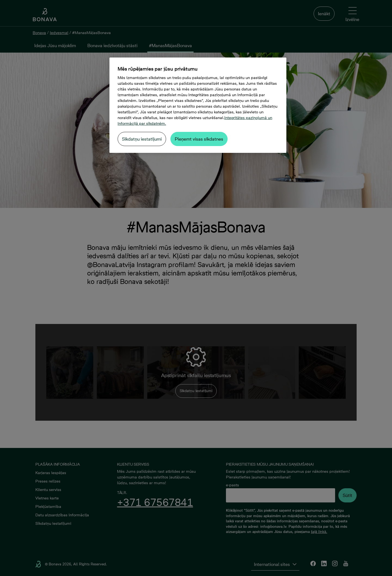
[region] (198, 105)
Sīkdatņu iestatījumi (142, 139)
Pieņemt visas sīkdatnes (199, 139)
